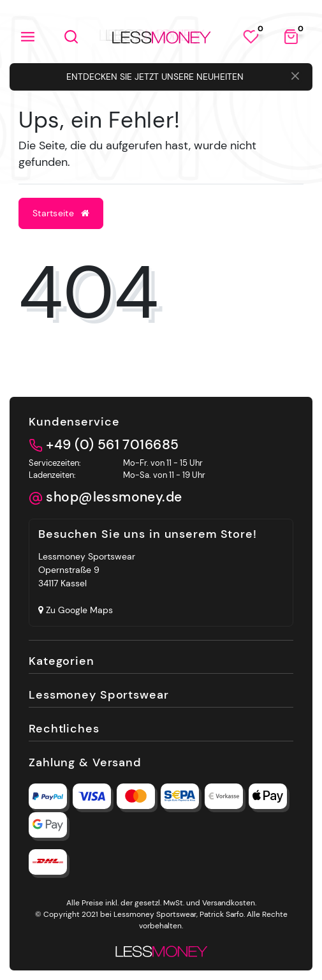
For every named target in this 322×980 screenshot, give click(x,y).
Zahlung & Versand (85, 762)
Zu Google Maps (76, 610)
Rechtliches (64, 728)
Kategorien (62, 661)
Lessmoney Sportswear (99, 694)
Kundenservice (74, 421)
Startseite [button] (61, 213)
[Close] (295, 77)
